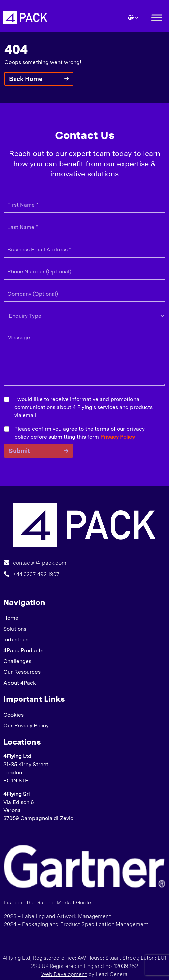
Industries (16, 640)
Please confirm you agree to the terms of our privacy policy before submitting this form (79, 433)
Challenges (17, 661)
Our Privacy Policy (26, 726)
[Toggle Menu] (157, 17)
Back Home (26, 79)
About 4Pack (20, 683)
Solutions (15, 629)
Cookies (14, 715)
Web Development (64, 974)
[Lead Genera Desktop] (25, 17)
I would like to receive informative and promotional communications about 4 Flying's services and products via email (83, 407)
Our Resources (22, 672)
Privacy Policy (118, 437)
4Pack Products (23, 650)
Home (11, 618)
